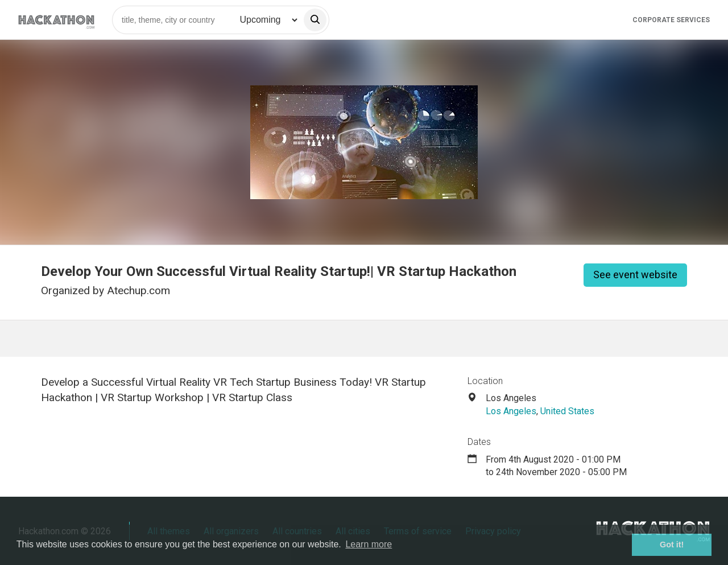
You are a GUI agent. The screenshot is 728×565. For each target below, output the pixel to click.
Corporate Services (671, 20)
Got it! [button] (672, 545)
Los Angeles (511, 411)
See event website (635, 275)
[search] (315, 20)
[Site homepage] (56, 20)
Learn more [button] (369, 544)
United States (567, 411)
